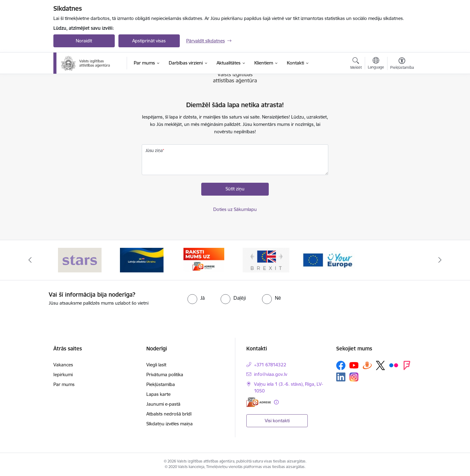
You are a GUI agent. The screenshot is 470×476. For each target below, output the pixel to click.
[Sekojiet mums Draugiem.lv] (367, 365)
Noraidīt (84, 41)
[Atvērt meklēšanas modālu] (356, 64)
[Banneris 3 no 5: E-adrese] (204, 260)
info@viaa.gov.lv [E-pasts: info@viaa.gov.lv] (271, 374)
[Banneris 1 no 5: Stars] (80, 260)
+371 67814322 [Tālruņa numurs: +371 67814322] (270, 365)
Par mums (64, 384)
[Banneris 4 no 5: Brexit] (266, 260)
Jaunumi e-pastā (163, 404)
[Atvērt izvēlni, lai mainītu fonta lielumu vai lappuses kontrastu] (402, 64)
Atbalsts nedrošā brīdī (169, 414)
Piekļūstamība (161, 384)
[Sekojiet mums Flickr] (394, 365)
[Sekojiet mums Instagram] (354, 377)
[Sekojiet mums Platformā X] (380, 365)
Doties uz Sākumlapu (235, 209)
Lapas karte (158, 394)
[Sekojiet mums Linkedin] (341, 377)
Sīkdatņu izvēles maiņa (170, 424)
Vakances (63, 365)
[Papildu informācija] (276, 402)
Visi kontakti (277, 421)
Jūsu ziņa (154, 150)
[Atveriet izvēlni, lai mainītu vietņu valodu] (376, 64)
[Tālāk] (440, 260)
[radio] (196, 298)
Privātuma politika (165, 375)
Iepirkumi (63, 375)
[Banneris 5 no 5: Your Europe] (328, 260)
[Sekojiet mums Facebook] (341, 365)
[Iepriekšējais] (30, 260)
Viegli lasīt (156, 365)
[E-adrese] (259, 402)
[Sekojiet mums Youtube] (354, 365)
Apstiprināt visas (149, 41)
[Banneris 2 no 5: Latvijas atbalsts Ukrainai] (142, 260)
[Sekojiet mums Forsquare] (407, 365)
